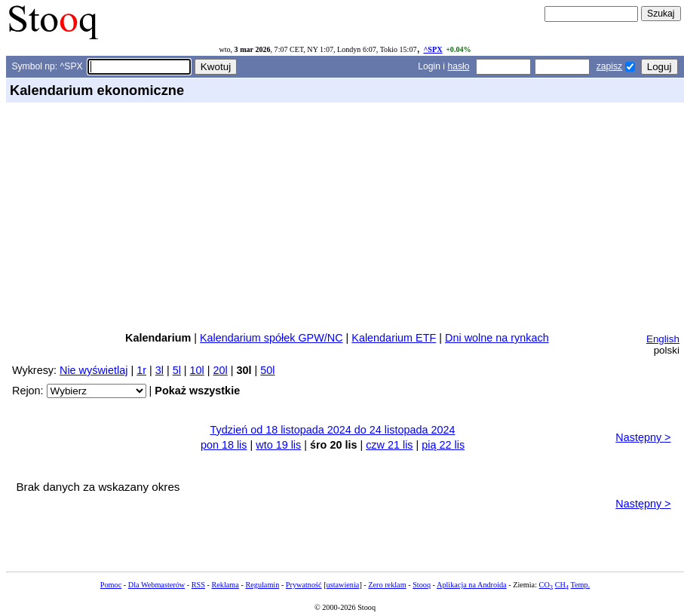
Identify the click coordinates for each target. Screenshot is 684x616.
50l (267, 370)
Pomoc (111, 585)
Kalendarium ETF (394, 338)
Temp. (580, 585)
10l (197, 370)
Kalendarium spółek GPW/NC (271, 338)
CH (562, 585)
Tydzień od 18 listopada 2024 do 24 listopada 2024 (333, 430)
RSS (198, 585)
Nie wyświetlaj (94, 370)
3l (159, 370)
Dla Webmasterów (156, 585)
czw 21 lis (389, 445)
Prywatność (304, 585)
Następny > (643, 437)
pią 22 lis (443, 445)
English (663, 339)
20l (221, 370)
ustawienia (343, 585)
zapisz (609, 66)
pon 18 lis (224, 445)
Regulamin (262, 585)
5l (177, 370)
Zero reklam (387, 585)
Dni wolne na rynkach (497, 338)
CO (546, 585)
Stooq (422, 585)
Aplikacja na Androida (472, 585)
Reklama (225, 585)
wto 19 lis (278, 445)
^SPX (432, 49)
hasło (458, 66)
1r (141, 370)
